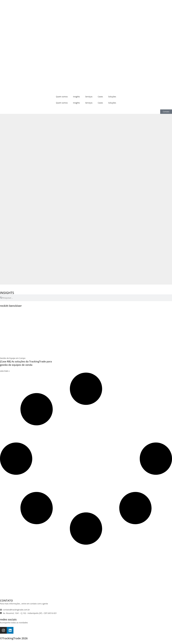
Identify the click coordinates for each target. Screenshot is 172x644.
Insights (77, 97)
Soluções (112, 97)
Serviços (89, 97)
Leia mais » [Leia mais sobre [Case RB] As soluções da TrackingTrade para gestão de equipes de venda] (5, 371)
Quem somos (62, 97)
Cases (100, 97)
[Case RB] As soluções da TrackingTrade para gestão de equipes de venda (26, 363)
